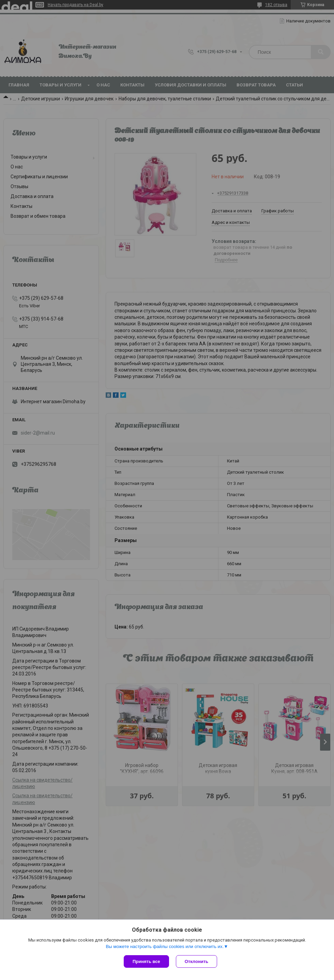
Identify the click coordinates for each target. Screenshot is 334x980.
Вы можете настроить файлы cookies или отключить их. (165, 946)
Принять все (146, 961)
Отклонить (196, 961)
